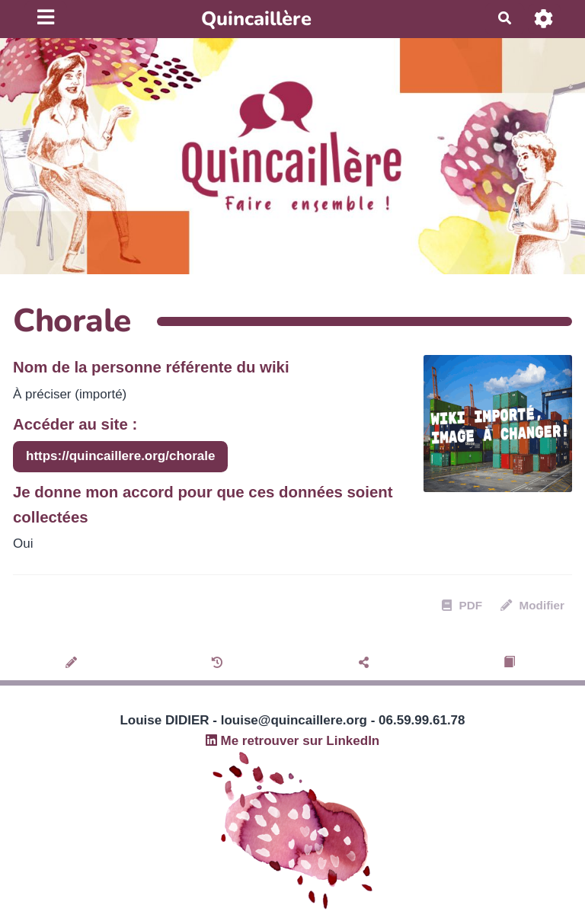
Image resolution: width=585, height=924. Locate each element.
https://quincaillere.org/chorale (120, 456)
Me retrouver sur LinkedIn (293, 741)
